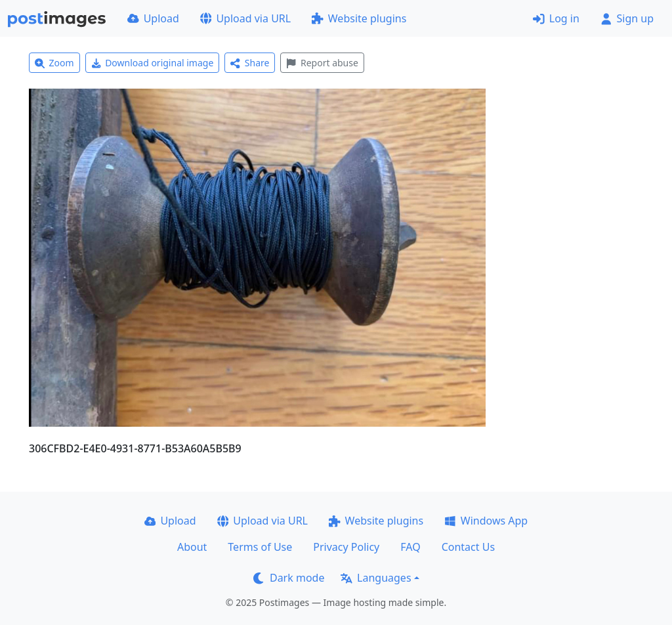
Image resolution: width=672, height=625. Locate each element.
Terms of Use (260, 547)
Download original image (153, 63)
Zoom (54, 63)
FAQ (410, 547)
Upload (153, 18)
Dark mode (289, 578)
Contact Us (468, 547)
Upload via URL (245, 18)
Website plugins (359, 18)
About (192, 547)
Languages (376, 578)
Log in (556, 18)
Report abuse (322, 63)
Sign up (627, 18)
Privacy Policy (346, 547)
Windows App (486, 521)
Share (250, 63)
